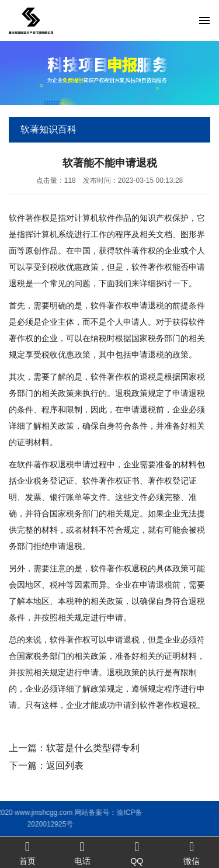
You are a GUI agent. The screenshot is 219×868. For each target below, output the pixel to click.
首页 (27, 853)
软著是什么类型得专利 (93, 748)
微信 (192, 853)
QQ (137, 853)
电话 (82, 853)
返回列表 (65, 765)
